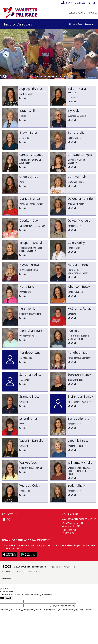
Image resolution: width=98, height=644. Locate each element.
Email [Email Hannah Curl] (73, 186)
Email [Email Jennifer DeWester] (73, 208)
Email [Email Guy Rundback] (25, 362)
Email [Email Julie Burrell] (73, 142)
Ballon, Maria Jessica (77, 90)
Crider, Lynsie (29, 177)
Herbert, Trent (78, 265)
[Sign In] (90, 3)
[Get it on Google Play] (28, 554)
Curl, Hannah (77, 177)
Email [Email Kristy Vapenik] (73, 450)
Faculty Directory (86, 24)
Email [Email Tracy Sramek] (25, 406)
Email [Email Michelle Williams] (73, 478)
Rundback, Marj (78, 352)
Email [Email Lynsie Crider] (25, 186)
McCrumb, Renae (80, 308)
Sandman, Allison (31, 374)
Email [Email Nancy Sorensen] (73, 384)
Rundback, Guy (30, 352)
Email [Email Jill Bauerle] (25, 120)
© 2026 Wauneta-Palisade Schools (30, 567)
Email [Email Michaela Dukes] (73, 230)
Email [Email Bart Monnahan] (25, 340)
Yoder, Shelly (77, 485)
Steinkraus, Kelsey (80, 396)
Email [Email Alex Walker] (25, 472)
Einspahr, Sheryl (31, 243)
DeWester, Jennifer (81, 198)
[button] (93, 13)
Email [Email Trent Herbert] (73, 277)
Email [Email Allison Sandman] (25, 384)
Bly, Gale (74, 111)
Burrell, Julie (76, 132)
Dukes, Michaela (79, 220)
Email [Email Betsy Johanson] (73, 296)
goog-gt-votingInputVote (81, 609)
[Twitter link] (9, 520)
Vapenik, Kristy (78, 440)
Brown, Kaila (28, 132)
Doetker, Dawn (30, 220)
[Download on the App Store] (10, 554)
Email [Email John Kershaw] (25, 318)
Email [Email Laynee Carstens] (25, 167)
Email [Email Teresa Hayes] (25, 274)
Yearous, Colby (30, 485)
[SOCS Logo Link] (7, 567)
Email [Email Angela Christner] (73, 167)
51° (66, 3)
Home (72, 24)
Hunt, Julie (27, 286)
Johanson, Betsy (79, 286)
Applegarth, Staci (31, 89)
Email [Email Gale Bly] (73, 120)
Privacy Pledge (70, 567)
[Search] (94, 3)
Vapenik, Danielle (31, 440)
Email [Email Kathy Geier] (73, 252)
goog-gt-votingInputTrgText (58, 609)
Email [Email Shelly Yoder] (73, 495)
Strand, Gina (28, 418)
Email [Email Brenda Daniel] (25, 208)
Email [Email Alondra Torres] (73, 428)
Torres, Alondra (78, 418)
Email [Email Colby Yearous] (25, 495)
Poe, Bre (73, 331)
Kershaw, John (29, 308)
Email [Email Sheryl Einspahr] (25, 255)
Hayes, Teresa (29, 265)
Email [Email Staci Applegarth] (25, 98)
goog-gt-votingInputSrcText (34, 609)
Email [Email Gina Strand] (25, 428)
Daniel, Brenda (30, 198)
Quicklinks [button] (81, 3)
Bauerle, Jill (27, 111)
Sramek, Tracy (29, 396)
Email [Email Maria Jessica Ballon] (73, 102)
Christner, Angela (80, 155)
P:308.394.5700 (69, 530)
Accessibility (56, 567)
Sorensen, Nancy (79, 374)
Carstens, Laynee (31, 155)
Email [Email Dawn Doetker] (25, 230)
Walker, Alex (28, 462)
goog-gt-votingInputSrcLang (62, 605)
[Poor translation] (9, 598)
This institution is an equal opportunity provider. (21, 571)
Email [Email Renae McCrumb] (73, 318)
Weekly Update (76, 13)
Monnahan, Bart (31, 331)
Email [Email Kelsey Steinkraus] (73, 406)
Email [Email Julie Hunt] (25, 296)
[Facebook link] (4, 520)
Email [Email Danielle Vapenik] (25, 450)
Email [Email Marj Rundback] (73, 362)
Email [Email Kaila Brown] (25, 142)
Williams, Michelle (80, 462)
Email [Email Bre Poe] (73, 343)
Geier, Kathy (76, 243)
